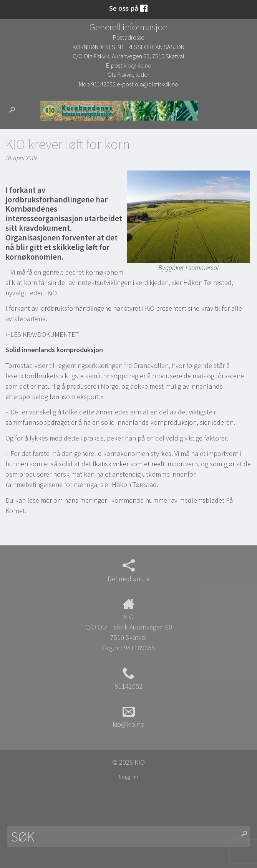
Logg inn (128, 777)
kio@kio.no (138, 65)
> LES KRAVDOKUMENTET (42, 334)
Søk (15, 110)
